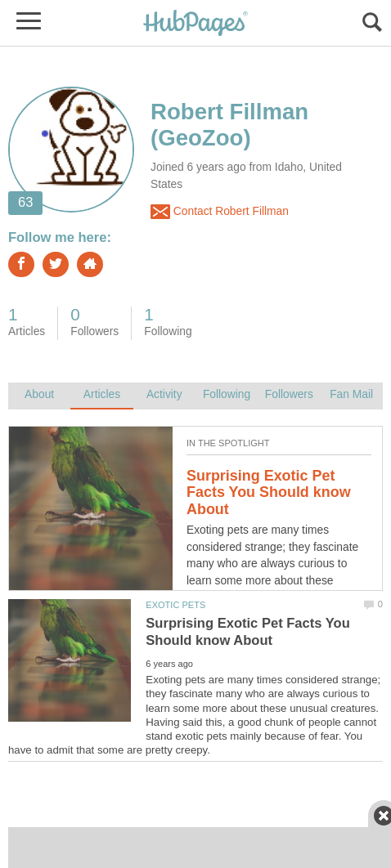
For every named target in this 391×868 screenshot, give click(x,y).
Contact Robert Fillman (220, 212)
